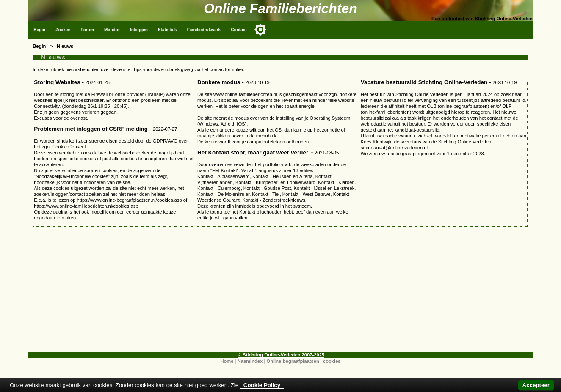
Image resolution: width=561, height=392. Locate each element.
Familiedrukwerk (204, 30)
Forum (87, 30)
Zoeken (63, 30)
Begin (39, 30)
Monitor (112, 30)
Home (227, 361)
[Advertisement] (280, 293)
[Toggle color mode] (260, 30)
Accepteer (536, 385)
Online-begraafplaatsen (293, 361)
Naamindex (250, 361)
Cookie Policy (262, 385)
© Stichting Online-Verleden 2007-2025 (281, 355)
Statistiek (167, 30)
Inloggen (139, 30)
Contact (239, 30)
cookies (332, 361)
